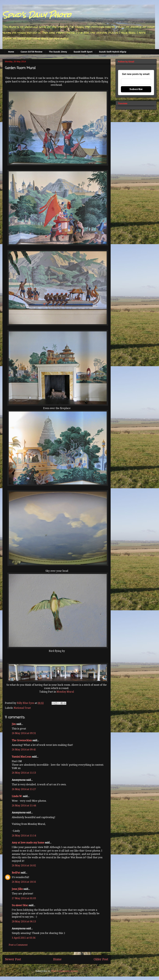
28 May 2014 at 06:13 (24, 921)
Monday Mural (65, 692)
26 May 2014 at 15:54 (24, 836)
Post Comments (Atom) (65, 971)
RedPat (16, 873)
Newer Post (13, 959)
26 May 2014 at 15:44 (24, 806)
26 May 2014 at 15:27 (24, 789)
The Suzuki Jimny (58, 52)
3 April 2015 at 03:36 (24, 938)
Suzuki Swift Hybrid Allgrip (113, 52)
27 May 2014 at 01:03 (24, 898)
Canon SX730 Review (32, 52)
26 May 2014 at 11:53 (24, 773)
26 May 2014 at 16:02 (24, 865)
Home (11, 52)
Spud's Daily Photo (37, 15)
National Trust (22, 708)
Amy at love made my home (28, 843)
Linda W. (17, 796)
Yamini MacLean (22, 757)
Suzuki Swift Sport (83, 52)
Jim (14, 724)
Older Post (101, 959)
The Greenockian (22, 740)
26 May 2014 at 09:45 (24, 750)
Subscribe (136, 89)
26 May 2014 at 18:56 (24, 882)
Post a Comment (18, 945)
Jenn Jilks (17, 889)
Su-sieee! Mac (20, 905)
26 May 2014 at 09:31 (24, 733)
